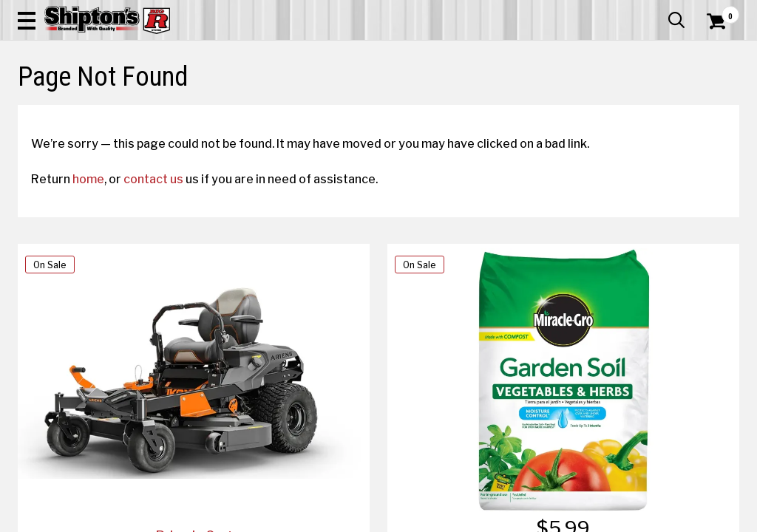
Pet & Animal (583, 108)
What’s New (656, 11)
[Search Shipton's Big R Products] (342, 53)
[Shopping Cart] (714, 53)
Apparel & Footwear (63, 108)
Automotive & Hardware (172, 108)
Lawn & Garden (510, 108)
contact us (167, 286)
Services (719, 11)
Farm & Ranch (267, 108)
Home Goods (337, 108)
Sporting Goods (655, 108)
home (102, 286)
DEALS (719, 108)
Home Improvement (422, 108)
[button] (417, 53)
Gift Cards (591, 11)
